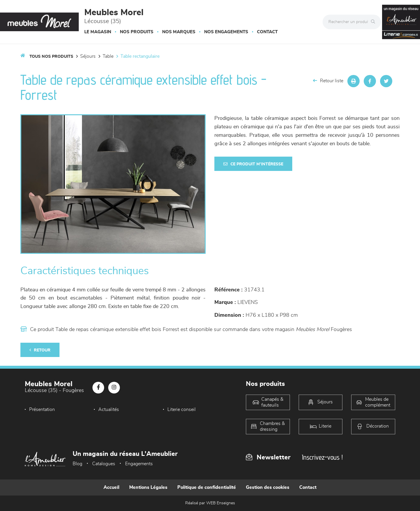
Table (108, 56)
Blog (77, 464)
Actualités (109, 409)
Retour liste (328, 81)
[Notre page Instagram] (114, 388)
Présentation (42, 409)
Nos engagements (226, 32)
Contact (267, 32)
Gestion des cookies (268, 487)
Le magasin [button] (98, 32)
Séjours (88, 56)
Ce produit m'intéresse (253, 164)
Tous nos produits (51, 57)
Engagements (139, 464)
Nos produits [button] (137, 32)
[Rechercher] (374, 22)
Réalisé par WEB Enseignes (210, 503)
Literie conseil (182, 409)
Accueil (111, 487)
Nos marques (179, 32)
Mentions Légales (148, 487)
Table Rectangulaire (140, 56)
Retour (40, 350)
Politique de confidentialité (207, 487)
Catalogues (104, 464)
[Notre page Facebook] (98, 388)
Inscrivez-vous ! (322, 457)
